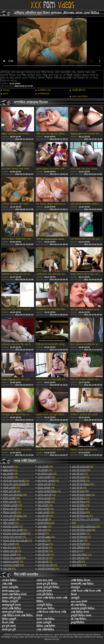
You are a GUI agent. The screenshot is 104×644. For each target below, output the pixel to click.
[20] (46, 523)
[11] (10, 467)
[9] (44, 519)
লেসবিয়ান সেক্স (44, 90)
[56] (81, 512)
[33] (86, 521)
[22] (10, 474)
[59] (81, 502)
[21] (11, 523)
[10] (14, 558)
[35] (11, 519)
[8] (16, 484)
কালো (5, 94)
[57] (43, 534)
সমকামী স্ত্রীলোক (79, 90)
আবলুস (6, 90)
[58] (80, 491)
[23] (12, 505)
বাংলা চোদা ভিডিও (80, 97)
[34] (12, 491)
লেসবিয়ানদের (43, 94)
